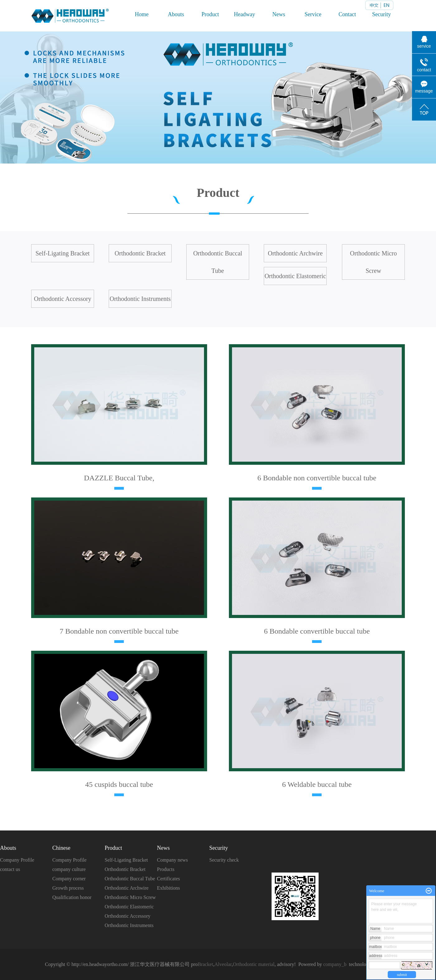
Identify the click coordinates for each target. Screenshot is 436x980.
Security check (224, 860)
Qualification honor (72, 897)
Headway (244, 14)
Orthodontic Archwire (295, 253)
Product (210, 14)
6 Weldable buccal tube (317, 784)
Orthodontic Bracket (140, 253)
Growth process (68, 888)
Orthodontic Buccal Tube (218, 262)
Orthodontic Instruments (140, 299)
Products (166, 869)
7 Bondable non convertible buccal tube (119, 631)
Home (142, 14)
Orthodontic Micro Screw (374, 262)
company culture (69, 869)
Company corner (69, 879)
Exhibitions (168, 888)
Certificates (168, 879)
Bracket (206, 964)
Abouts (176, 14)
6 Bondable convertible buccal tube (317, 631)
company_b (335, 964)
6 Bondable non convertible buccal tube (317, 478)
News (279, 14)
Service (313, 14)
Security (381, 14)
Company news (172, 860)
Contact (347, 14)
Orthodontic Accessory (63, 299)
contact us (10, 869)
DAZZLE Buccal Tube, (119, 478)
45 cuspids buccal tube (119, 784)
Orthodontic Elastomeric (295, 276)
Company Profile (17, 860)
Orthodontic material (254, 964)
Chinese (61, 848)
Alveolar (223, 964)
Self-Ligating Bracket (63, 253)
